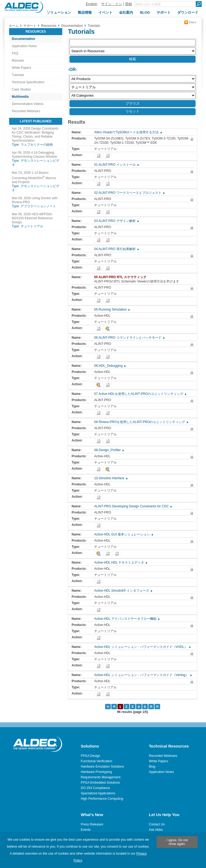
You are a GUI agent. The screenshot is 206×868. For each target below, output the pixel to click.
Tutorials (18, 75)
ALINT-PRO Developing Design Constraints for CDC (133, 506)
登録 (128, 4)
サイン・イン (112, 4)
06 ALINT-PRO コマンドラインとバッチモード (129, 338)
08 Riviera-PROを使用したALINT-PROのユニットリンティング (141, 422)
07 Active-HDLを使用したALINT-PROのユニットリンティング (140, 394)
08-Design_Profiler (109, 450)
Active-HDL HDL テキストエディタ (120, 563)
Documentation (23, 39)
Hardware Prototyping (96, 772)
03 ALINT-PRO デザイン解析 (116, 221)
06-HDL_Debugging (110, 366)
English (92, 4)
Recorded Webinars (26, 111)
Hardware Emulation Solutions (102, 767)
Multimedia (20, 97)
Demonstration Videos (28, 104)
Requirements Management (101, 777)
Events (86, 830)
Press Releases (92, 824)
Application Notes (24, 46)
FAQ (15, 53)
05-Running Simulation (112, 310)
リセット (133, 111)
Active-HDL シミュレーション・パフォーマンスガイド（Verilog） (143, 675)
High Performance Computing (102, 799)
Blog (152, 767)
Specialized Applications (98, 793)
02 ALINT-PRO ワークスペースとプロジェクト (129, 193)
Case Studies (21, 89)
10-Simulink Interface (111, 478)
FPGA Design (91, 756)
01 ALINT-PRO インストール (116, 165)
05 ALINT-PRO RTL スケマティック (122, 277)
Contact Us (157, 824)
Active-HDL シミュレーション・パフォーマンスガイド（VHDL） (142, 647)
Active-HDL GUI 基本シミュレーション (123, 534)
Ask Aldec (156, 830)
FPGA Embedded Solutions (100, 783)
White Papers (21, 68)
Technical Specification (28, 82)
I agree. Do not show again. (177, 842)
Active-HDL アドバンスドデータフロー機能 (127, 619)
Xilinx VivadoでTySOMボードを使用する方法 (128, 132)
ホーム (14, 26)
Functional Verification (96, 761)
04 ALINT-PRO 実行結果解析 (116, 249)
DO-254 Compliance (95, 788)
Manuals (18, 61)
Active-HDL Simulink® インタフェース (123, 591)
